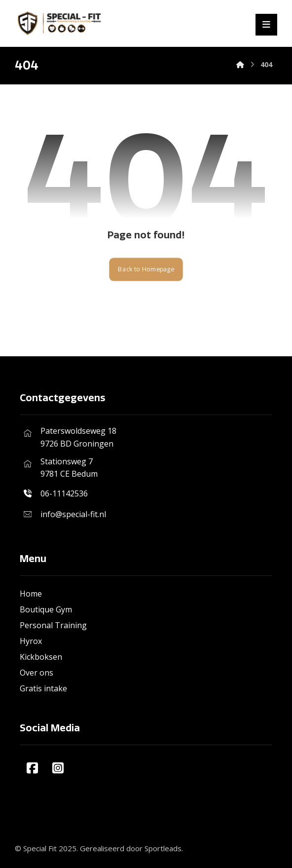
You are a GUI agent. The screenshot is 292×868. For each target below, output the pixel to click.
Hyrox (31, 641)
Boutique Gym (46, 609)
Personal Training (53, 625)
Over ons (36, 673)
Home (31, 594)
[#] (33, 768)
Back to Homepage (146, 269)
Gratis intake (43, 688)
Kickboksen (41, 657)
